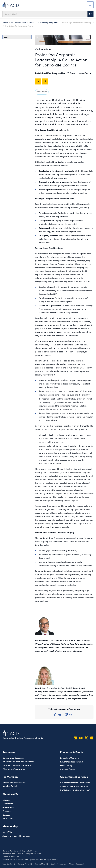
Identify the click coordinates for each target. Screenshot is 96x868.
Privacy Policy (24, 864)
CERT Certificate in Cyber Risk (74, 786)
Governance (8, 807)
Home (5, 23)
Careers (6, 815)
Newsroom (8, 818)
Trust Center (7, 864)
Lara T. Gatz (69, 73)
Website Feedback (77, 864)
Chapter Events (67, 769)
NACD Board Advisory (75, 790)
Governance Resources (13, 758)
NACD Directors (72, 762)
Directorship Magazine (48, 23)
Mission (6, 800)
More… (17, 37)
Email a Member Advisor (14, 782)
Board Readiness (16, 836)
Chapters (7, 811)
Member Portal (10, 786)
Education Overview (70, 758)
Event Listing (66, 765)
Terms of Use (40, 864)
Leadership (8, 803)
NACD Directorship (76, 782)
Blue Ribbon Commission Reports (18, 761)
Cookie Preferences (59, 864)
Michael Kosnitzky (48, 73)
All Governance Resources (23, 23)
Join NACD (7, 832)
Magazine (14, 769)
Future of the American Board (17, 765)
